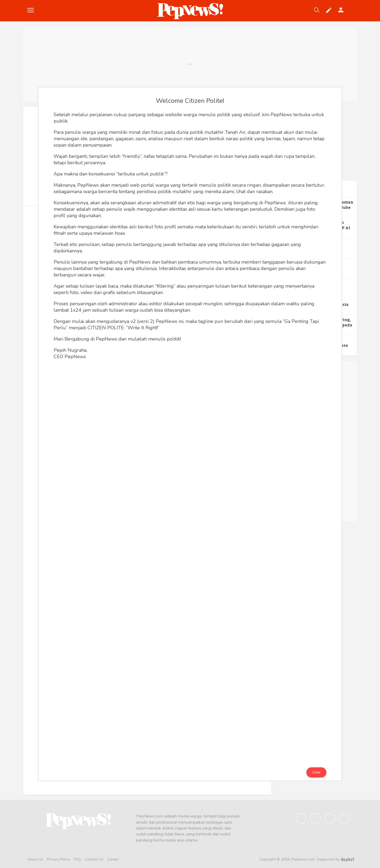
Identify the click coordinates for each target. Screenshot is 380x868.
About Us (35, 859)
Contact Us (94, 859)
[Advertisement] (190, 64)
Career (113, 859)
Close (316, 772)
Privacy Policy (58, 859)
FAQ (77, 859)
